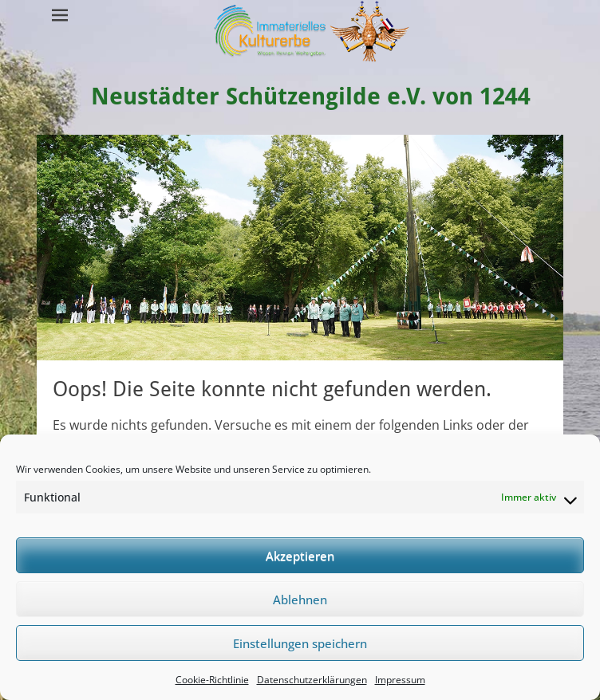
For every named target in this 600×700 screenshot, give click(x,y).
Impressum (400, 680)
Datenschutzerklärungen (312, 680)
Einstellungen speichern (300, 643)
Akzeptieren (300, 556)
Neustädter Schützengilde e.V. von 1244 (312, 96)
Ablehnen (300, 600)
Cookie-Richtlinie (212, 680)
